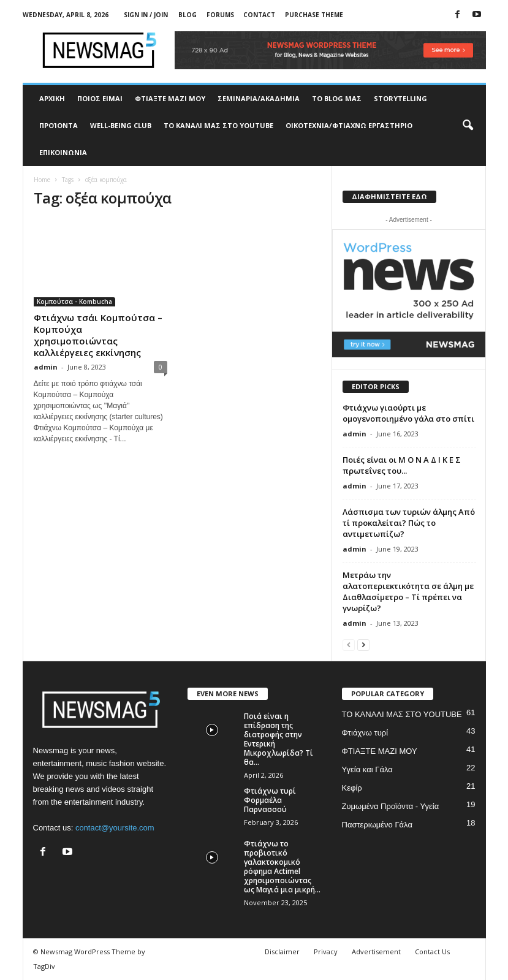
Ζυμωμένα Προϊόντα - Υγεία (391, 806)
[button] (468, 126)
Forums (220, 15)
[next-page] (363, 644)
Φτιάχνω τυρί (365, 733)
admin (46, 367)
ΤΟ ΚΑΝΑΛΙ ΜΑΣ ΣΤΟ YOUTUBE (218, 125)
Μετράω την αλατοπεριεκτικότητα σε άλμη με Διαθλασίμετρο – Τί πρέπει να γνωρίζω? (408, 591)
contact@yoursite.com (115, 828)
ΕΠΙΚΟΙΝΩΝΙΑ (63, 152)
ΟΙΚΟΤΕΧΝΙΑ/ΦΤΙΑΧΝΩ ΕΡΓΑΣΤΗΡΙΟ (349, 125)
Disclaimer (282, 952)
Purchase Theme (314, 15)
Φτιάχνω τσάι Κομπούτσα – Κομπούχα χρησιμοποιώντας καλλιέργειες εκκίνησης (98, 335)
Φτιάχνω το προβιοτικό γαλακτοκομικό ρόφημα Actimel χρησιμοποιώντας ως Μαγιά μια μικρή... (282, 867)
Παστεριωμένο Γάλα (377, 825)
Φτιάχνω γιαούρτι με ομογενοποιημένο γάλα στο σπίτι (408, 413)
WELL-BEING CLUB (121, 125)
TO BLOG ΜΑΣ (337, 98)
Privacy (326, 952)
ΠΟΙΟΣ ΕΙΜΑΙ (100, 98)
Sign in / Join (146, 15)
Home (42, 180)
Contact (259, 15)
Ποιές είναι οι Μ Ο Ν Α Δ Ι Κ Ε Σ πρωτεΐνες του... (402, 465)
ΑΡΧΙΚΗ (52, 98)
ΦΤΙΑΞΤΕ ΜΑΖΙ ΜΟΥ (170, 98)
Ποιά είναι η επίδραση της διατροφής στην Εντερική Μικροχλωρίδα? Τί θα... (279, 739)
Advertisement (376, 952)
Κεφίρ (352, 788)
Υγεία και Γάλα (367, 769)
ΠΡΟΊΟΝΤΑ (59, 125)
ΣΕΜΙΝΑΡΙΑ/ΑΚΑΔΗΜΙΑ (259, 98)
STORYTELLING (400, 98)
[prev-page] (349, 644)
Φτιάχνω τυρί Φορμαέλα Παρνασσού (270, 800)
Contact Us (432, 952)
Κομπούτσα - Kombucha (74, 302)
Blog (188, 15)
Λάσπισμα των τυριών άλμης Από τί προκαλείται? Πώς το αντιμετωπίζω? (409, 523)
